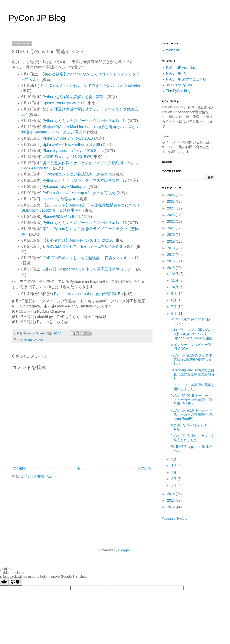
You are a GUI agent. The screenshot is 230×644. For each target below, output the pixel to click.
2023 (171, 215)
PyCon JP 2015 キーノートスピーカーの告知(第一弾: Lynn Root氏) (192, 414)
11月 (175, 280)
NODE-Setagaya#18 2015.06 (67, 157)
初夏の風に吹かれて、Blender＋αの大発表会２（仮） (88, 246)
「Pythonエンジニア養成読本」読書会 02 (78, 174)
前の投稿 (144, 468)
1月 (174, 486)
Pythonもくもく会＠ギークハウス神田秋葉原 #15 (85, 180)
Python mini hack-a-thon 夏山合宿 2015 (88, 294)
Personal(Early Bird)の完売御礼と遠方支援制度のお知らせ (192, 374)
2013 (171, 500)
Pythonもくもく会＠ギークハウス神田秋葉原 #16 (85, 223)
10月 (175, 287)
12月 (175, 274)
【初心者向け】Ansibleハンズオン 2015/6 (78, 240)
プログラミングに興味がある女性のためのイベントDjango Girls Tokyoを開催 (193, 334)
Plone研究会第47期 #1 (62, 217)
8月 (174, 300)
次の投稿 (20, 468)
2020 (171, 235)
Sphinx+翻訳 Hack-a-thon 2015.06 (71, 144)
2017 (171, 255)
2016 (171, 261)
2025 (171, 202)
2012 (171, 507)
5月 (174, 459)
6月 (174, 314)
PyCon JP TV (176, 73)
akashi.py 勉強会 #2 (60, 199)
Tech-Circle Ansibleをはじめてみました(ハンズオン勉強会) (90, 86)
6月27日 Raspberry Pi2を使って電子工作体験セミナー (89, 269)
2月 (174, 479)
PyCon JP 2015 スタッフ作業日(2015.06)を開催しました (191, 359)
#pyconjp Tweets (175, 519)
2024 (171, 208)
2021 (171, 228)
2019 (171, 241)
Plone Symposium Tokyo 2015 (68, 138)
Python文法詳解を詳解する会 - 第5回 (74, 97)
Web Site (173, 50)
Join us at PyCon (179, 85)
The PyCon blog (178, 91)
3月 (174, 472)
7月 (174, 307)
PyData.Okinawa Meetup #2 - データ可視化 (79, 193)
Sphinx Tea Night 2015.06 (64, 103)
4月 (174, 466)
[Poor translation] (16, 582)
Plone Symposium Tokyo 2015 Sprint (74, 151)
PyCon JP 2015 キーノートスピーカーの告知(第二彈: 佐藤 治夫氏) (192, 400)
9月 (174, 294)
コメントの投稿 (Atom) (38, 476)
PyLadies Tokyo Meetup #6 (65, 187)
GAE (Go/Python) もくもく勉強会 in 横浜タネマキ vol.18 (91, 258)
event (28, 340)
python (38, 340)
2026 (171, 195)
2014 (171, 494)
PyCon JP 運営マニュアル (186, 79)
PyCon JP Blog (37, 18)
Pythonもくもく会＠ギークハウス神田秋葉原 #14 (85, 121)
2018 (171, 248)
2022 (171, 222)
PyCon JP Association (183, 68)
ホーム (82, 468)
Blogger (124, 550)
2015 (171, 268)
